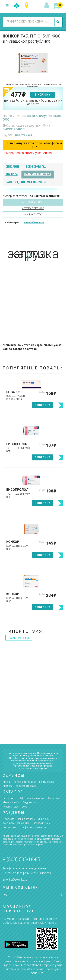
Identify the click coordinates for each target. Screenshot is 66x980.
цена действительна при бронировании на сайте (33, 102)
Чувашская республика (27, 5)
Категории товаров (25, 782)
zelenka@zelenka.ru (15, 880)
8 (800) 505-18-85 (21, 859)
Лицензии (44, 819)
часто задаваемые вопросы (26, 182)
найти (58, 22)
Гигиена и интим (35, 798)
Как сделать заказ (26, 786)
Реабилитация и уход (15, 807)
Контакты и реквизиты (16, 823)
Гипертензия (23, 135)
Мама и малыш (11, 802)
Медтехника (30, 802)
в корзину (43, 95)
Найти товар (47, 782)
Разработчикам (41, 823)
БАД (20, 798)
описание (12, 167)
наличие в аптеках (38, 174)
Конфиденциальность (33, 827)
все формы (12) (36, 167)
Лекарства (9, 798)
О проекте (8, 819)
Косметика (54, 798)
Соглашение (10, 827)
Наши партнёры (26, 819)
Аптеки (7, 782)
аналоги (12, 174)
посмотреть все (19, 638)
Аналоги (8, 786)
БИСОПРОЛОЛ (14, 129)
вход (47, 5)
